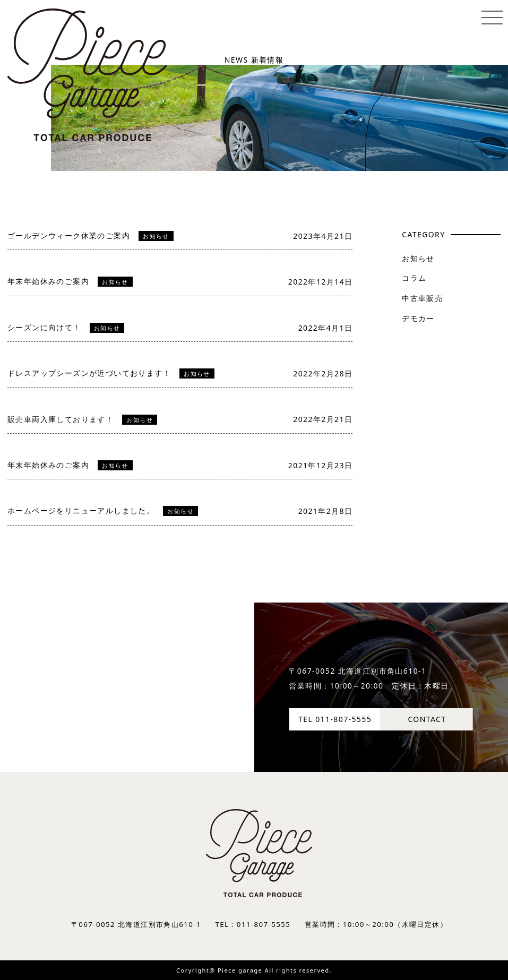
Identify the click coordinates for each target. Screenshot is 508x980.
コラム (414, 278)
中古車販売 (422, 298)
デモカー (418, 318)
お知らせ (418, 258)
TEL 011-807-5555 (335, 719)
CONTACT (427, 719)
